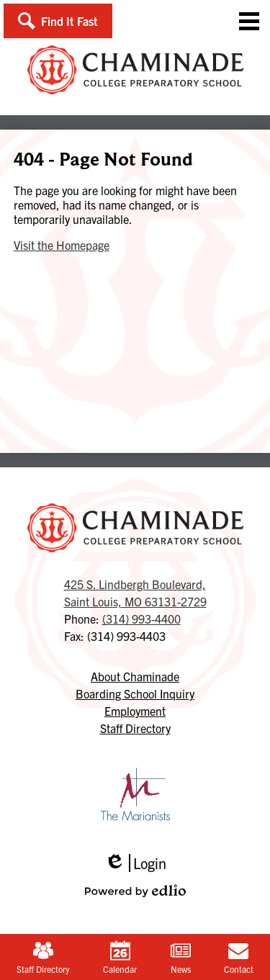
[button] (58, 21)
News (181, 957)
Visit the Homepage (62, 245)
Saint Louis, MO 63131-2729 (135, 592)
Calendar (120, 957)
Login (135, 863)
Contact (239, 957)
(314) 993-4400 (141, 619)
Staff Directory (43, 957)
